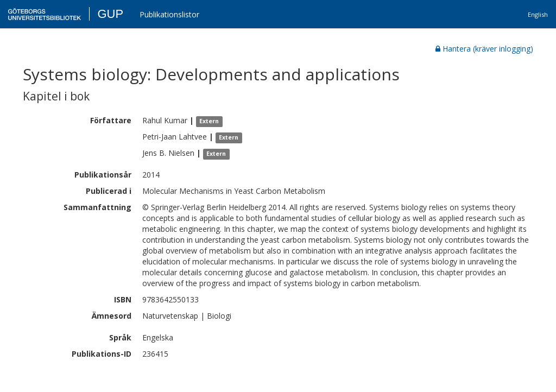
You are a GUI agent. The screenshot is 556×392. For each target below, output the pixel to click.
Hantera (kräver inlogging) (484, 49)
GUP (110, 14)
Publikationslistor (169, 14)
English (538, 14)
